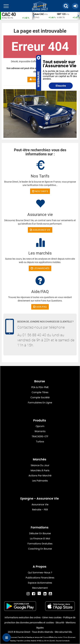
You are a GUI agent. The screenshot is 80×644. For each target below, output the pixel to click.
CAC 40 (9, 14)
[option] (44, 16)
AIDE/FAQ (40, 307)
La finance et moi (40, 539)
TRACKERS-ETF (40, 436)
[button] (66, 6)
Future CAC (38, 14)
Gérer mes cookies (52, 617)
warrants (40, 431)
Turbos (40, 442)
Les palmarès (40, 481)
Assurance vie (40, 504)
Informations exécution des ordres (23, 617)
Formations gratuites (40, 544)
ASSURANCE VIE (40, 230)
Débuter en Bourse (40, 533)
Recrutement (40, 588)
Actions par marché (40, 476)
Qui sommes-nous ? (40, 573)
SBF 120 (61, 14)
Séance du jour (40, 465)
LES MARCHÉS (40, 268)
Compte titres (40, 392)
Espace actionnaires (40, 583)
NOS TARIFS (40, 191)
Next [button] (78, 16)
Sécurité (60, 623)
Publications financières (40, 578)
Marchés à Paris (40, 470)
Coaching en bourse (40, 549)
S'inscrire (61, 86)
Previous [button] (34, 16)
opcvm (40, 426)
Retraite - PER (40, 510)
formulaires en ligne (40, 403)
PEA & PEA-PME (40, 387)
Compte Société (40, 397)
